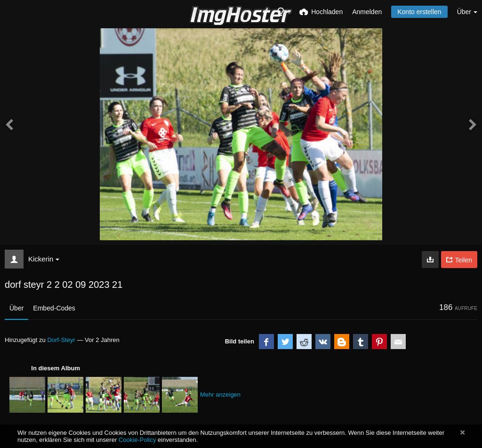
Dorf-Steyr (61, 340)
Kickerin (44, 259)
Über (16, 308)
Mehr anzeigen (220, 395)
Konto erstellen (419, 12)
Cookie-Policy (137, 440)
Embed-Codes (54, 308)
